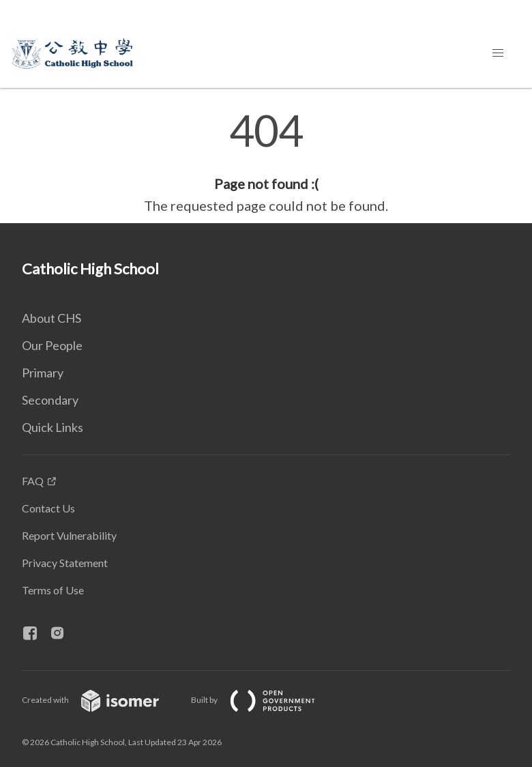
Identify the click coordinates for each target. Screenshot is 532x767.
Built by (264, 700)
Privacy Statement (65, 563)
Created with (101, 700)
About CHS (51, 318)
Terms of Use (53, 590)
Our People (52, 345)
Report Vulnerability (69, 535)
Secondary (50, 400)
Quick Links (53, 427)
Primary (43, 373)
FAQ (33, 481)
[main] (266, 162)
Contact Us (48, 508)
